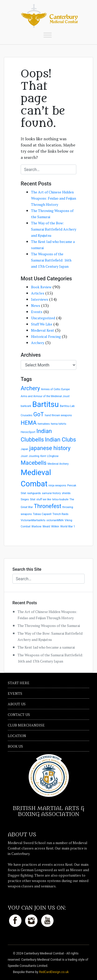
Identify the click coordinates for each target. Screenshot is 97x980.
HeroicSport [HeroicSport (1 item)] (28, 432)
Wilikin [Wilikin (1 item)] (55, 526)
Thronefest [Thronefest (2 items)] (48, 506)
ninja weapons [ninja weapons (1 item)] (57, 485)
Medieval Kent (43, 330)
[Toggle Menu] (48, 35)
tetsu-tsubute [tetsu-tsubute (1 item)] (60, 499)
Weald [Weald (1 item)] (46, 526)
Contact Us (19, 714)
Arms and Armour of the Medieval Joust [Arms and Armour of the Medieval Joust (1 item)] (45, 396)
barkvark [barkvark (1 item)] (26, 406)
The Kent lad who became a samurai (46, 647)
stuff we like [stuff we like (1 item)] (44, 499)
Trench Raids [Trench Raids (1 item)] (61, 514)
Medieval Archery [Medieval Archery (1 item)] (58, 464)
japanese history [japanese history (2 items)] (50, 448)
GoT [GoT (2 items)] (39, 414)
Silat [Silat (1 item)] (33, 499)
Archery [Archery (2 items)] (30, 388)
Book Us (15, 746)
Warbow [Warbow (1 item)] (37, 526)
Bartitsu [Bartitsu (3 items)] (46, 404)
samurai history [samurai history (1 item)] (51, 493)
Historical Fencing (46, 336)
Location (17, 736)
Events (37, 312)
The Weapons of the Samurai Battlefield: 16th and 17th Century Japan (51, 260)
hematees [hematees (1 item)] (44, 424)
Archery (38, 343)
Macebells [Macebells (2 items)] (34, 463)
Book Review (41, 287)
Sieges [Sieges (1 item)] (25, 499)
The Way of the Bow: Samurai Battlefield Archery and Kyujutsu (54, 229)
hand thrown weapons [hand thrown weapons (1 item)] (58, 415)
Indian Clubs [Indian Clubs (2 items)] (61, 440)
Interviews (40, 299)
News (36, 305)
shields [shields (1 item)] (66, 493)
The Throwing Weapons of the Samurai (49, 626)
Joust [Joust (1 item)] (24, 456)
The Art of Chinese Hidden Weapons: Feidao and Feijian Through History (54, 198)
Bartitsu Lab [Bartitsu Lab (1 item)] (67, 406)
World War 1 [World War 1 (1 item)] (68, 526)
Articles (38, 293)
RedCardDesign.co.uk (54, 972)
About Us (17, 704)
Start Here (19, 683)
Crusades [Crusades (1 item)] (27, 415)
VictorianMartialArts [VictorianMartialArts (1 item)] (33, 520)
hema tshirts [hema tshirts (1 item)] (58, 424)
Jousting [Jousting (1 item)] (34, 456)
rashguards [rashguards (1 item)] (34, 493)
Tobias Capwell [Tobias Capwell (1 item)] (42, 514)
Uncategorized (43, 318)
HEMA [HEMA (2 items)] (29, 423)
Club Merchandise (26, 725)
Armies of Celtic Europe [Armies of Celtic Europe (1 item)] (55, 389)
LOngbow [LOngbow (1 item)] (53, 456)
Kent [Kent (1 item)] (43, 456)
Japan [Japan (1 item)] (24, 449)
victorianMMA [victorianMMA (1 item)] (55, 520)
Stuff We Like (42, 324)
